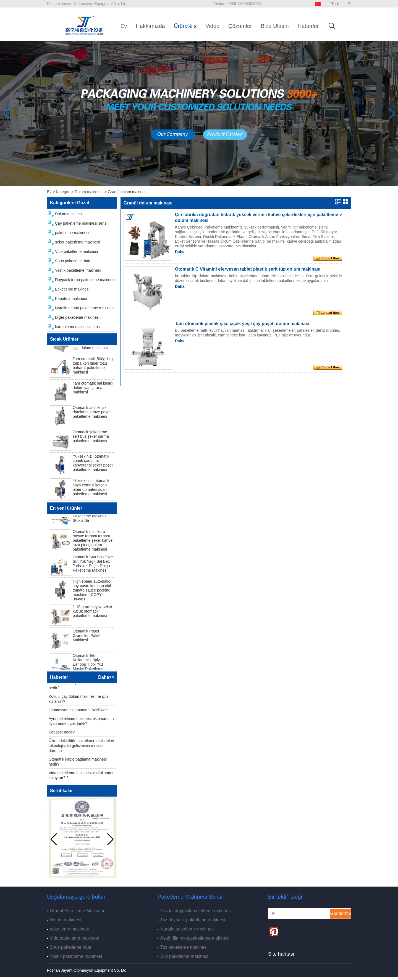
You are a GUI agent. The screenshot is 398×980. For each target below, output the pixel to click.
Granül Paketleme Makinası (77, 911)
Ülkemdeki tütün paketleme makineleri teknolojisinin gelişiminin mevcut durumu (81, 747)
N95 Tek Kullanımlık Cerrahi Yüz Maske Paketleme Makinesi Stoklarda (90, 515)
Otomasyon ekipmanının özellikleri (78, 711)
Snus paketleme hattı (73, 261)
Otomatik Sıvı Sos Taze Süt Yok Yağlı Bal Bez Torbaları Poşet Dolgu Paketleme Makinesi (93, 565)
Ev (124, 26)
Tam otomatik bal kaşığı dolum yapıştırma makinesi (93, 389)
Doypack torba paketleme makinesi (85, 280)
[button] (195, 182)
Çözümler (240, 26)
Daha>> (106, 677)
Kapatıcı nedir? (62, 733)
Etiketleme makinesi (72, 289)
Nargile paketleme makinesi (188, 929)
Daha (180, 252)
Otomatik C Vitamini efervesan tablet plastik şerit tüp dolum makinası (248, 269)
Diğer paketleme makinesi (77, 317)
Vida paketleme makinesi (76, 252)
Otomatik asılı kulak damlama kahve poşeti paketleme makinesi (92, 413)
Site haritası (281, 954)
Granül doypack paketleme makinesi (196, 911)
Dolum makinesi (88, 192)
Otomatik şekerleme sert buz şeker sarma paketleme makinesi (91, 437)
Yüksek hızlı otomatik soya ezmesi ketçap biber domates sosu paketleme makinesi (91, 488)
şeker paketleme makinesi (77, 242)
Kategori (63, 192)
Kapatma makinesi (71, 299)
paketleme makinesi (72, 233)
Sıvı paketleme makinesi (184, 956)
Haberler (308, 26)
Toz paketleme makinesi (184, 947)
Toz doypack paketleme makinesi (193, 920)
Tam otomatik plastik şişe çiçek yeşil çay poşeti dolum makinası (242, 324)
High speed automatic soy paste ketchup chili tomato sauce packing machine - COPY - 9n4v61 (92, 591)
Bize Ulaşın (275, 26)
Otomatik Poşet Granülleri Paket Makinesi (87, 637)
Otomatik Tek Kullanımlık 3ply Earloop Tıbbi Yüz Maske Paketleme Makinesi (88, 665)
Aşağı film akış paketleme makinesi (195, 938)
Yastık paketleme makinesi (78, 270)
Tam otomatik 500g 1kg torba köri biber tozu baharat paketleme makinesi (93, 367)
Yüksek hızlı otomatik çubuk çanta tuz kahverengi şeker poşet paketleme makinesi (93, 464)
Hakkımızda (150, 26)
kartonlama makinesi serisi (78, 327)
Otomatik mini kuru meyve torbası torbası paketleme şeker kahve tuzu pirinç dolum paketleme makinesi (93, 541)
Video (212, 26)
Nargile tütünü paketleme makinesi (85, 308)
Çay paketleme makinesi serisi (81, 223)
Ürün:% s (185, 26)
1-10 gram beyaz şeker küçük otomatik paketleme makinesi (92, 612)
